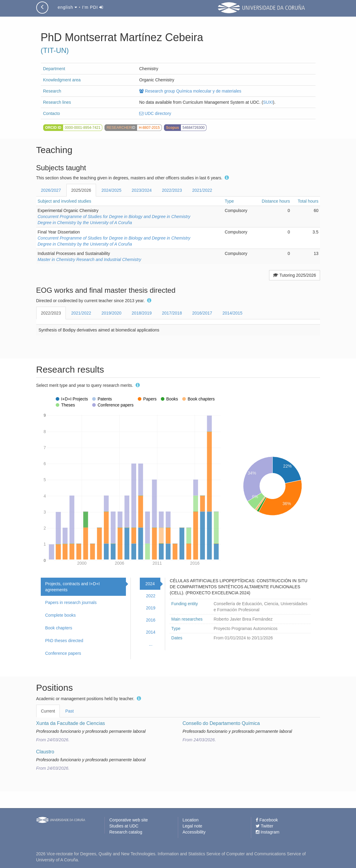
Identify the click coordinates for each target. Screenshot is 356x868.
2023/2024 (142, 190)
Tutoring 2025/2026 (295, 275)
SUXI (268, 102)
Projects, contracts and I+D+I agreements (73, 587)
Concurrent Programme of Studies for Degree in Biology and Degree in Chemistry (114, 217)
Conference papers (63, 653)
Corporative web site (129, 820)
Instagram (268, 832)
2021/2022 (202, 190)
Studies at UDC (124, 826)
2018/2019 (142, 313)
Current (48, 711)
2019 (151, 608)
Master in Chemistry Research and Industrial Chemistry (90, 259)
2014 (151, 632)
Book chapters (59, 628)
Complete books (61, 615)
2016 (151, 620)
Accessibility (194, 832)
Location (191, 820)
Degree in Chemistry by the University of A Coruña (85, 223)
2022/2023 (172, 190)
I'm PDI (93, 7)
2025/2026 (81, 190)
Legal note (192, 826)
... (151, 644)
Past (69, 711)
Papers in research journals (71, 602)
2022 (151, 596)
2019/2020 (111, 313)
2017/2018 (172, 313)
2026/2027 (51, 190)
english (67, 7)
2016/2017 (202, 313)
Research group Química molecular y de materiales (190, 91)
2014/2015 (233, 313)
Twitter (265, 826)
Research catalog (126, 832)
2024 (150, 584)
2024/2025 (111, 190)
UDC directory (155, 113)
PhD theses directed (64, 641)
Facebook (267, 820)
